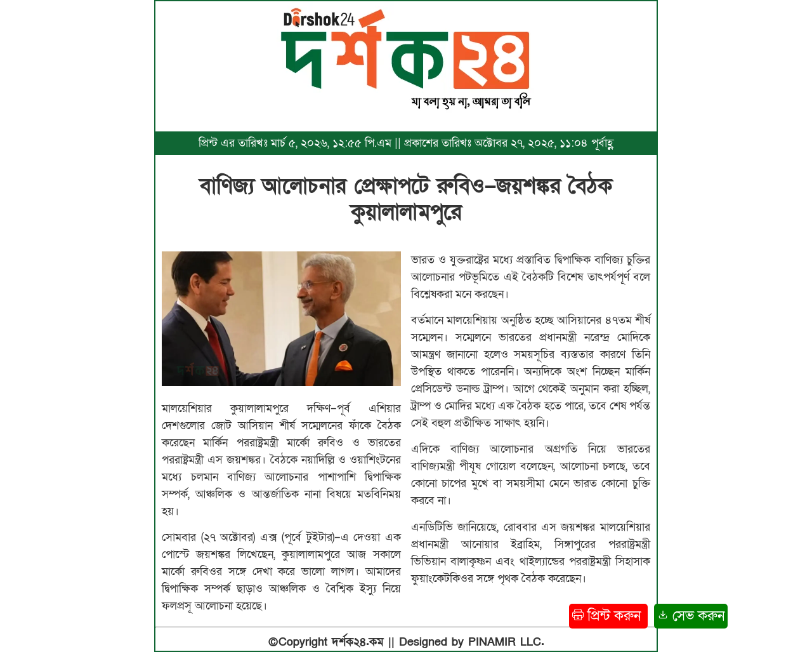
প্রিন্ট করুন (608, 616)
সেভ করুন (691, 616)
